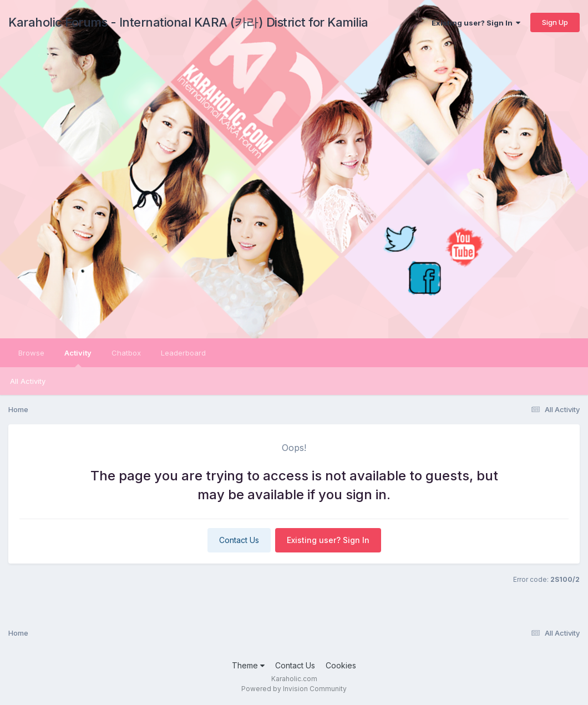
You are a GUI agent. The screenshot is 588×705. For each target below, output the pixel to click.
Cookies (341, 665)
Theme (248, 665)
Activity (78, 358)
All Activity (28, 381)
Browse (31, 353)
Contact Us (239, 540)
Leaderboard (183, 353)
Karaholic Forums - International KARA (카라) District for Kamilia (188, 22)
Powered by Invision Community (294, 689)
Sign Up (555, 22)
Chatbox (126, 353)
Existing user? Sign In (476, 23)
